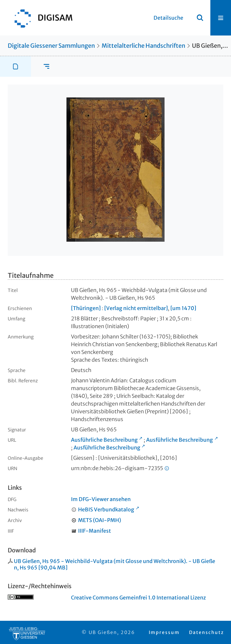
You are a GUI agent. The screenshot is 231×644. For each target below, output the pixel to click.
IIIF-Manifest (95, 531)
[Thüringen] (86, 308)
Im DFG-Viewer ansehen (101, 499)
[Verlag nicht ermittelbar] (136, 308)
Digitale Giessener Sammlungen (51, 46)
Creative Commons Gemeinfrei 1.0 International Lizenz (138, 598)
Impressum (164, 632)
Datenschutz (206, 632)
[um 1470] (183, 308)
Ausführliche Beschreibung (104, 440)
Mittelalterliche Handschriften (143, 46)
